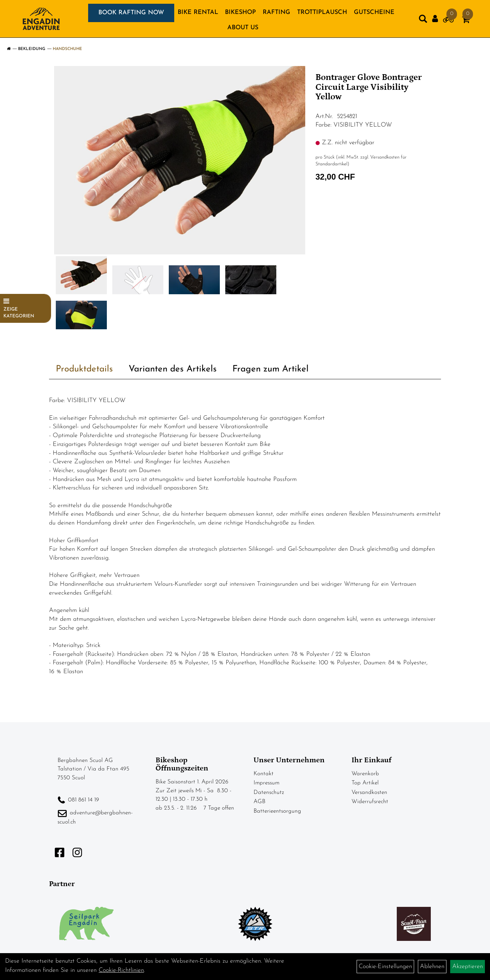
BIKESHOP (240, 12)
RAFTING (276, 12)
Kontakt (264, 774)
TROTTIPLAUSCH (322, 12)
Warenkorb (365, 774)
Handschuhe (67, 49)
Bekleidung (32, 49)
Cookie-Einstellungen (385, 967)
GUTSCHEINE (374, 12)
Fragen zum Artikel (271, 369)
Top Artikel (365, 783)
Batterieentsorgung (277, 811)
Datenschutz (269, 792)
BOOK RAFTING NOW (131, 13)
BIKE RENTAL (198, 12)
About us (243, 28)
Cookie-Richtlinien (121, 970)
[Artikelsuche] (423, 20)
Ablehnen (432, 967)
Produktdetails (84, 369)
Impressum (266, 783)
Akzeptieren (468, 967)
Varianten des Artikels (173, 369)
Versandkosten (369, 792)
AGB (259, 802)
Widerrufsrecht (370, 802)
